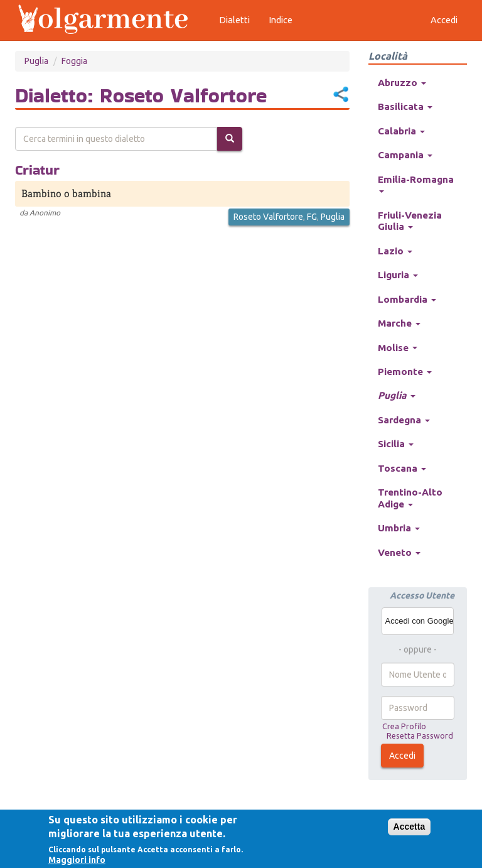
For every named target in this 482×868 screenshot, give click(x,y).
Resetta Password (420, 735)
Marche (399, 323)
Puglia (36, 61)
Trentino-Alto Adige (410, 498)
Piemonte (405, 372)
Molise (398, 348)
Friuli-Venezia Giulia (410, 221)
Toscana (402, 468)
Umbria (399, 528)
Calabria (401, 131)
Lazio (395, 251)
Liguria (398, 275)
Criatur (37, 170)
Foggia (74, 61)
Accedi (402, 756)
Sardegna (404, 420)
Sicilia (396, 444)
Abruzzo (402, 83)
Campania (405, 155)
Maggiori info (77, 860)
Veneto (399, 552)
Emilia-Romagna (416, 183)
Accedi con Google (420, 621)
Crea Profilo (404, 726)
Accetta (410, 827)
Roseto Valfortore (268, 217)
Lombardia (407, 299)
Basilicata (405, 106)
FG (312, 217)
